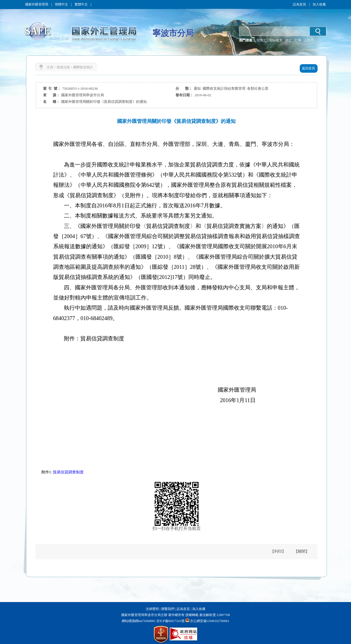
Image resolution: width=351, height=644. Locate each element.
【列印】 (278, 551)
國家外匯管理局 (37, 4)
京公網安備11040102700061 (210, 621)
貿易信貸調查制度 (68, 472)
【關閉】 (302, 551)
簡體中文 (61, 4)
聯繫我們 (168, 609)
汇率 (298, 40)
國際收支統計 (83, 67)
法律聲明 (152, 609)
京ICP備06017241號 (170, 621)
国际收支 (276, 40)
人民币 (309, 40)
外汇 (288, 40)
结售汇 (262, 40)
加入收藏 (319, 4)
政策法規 (63, 67)
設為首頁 (299, 4)
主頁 (50, 67)
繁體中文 (81, 4)
